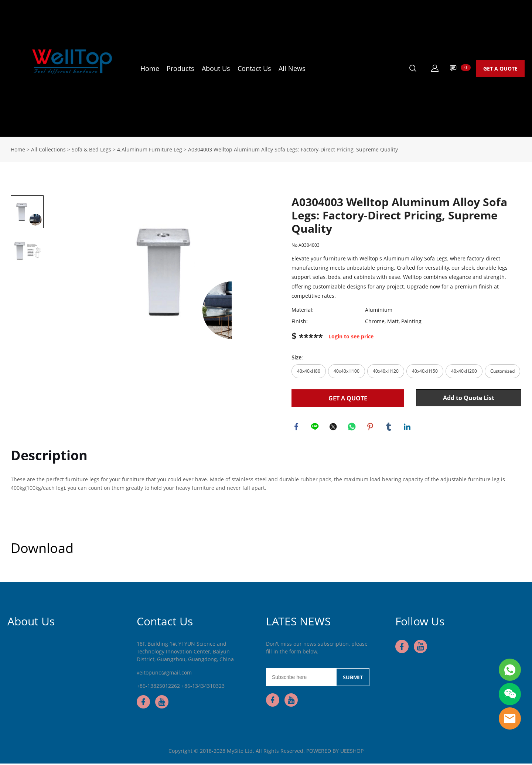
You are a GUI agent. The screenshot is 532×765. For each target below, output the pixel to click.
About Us (216, 68)
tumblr (389, 427)
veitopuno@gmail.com (164, 674)
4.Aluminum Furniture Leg (150, 149)
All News (292, 68)
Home (150, 68)
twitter (334, 427)
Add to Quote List (469, 398)
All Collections (48, 149)
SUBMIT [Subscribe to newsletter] (353, 679)
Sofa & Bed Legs (91, 149)
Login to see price (351, 337)
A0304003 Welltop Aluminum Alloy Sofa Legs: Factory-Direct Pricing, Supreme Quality (293, 149)
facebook (297, 427)
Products (180, 68)
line (316, 427)
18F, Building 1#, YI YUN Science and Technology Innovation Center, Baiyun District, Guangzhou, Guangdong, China (185, 653)
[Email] (301, 679)
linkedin (408, 427)
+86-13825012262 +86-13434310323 (181, 687)
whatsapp (352, 427)
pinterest (371, 427)
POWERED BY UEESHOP (335, 752)
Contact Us (254, 68)
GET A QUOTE (500, 69)
